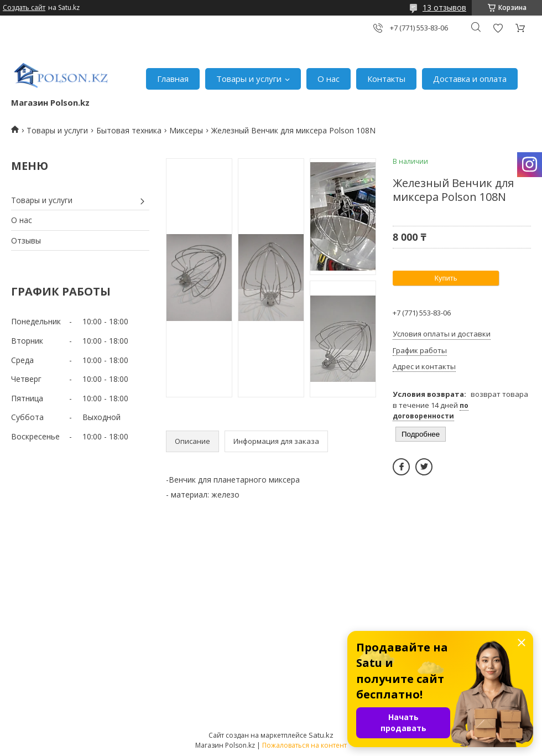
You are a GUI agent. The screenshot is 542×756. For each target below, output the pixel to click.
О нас (329, 79)
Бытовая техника (129, 130)
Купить (445, 278)
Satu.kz (321, 735)
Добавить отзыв (498, 28)
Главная (173, 79)
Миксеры (186, 130)
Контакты (386, 79)
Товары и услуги (249, 79)
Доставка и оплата (470, 79)
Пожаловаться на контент (304, 745)
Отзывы (26, 240)
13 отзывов (444, 7)
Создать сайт (24, 8)
